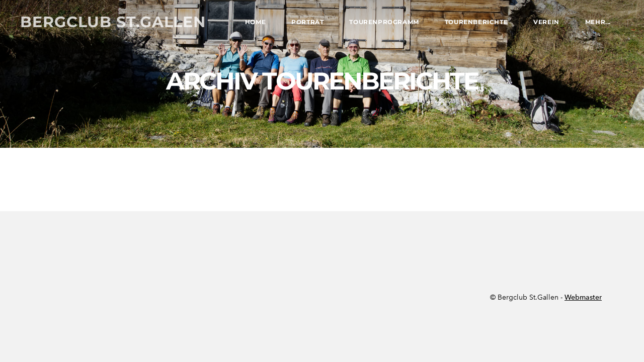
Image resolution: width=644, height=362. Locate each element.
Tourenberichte (476, 22)
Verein (546, 22)
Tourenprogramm (384, 22)
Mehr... (598, 22)
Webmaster (583, 297)
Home (255, 22)
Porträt (307, 22)
